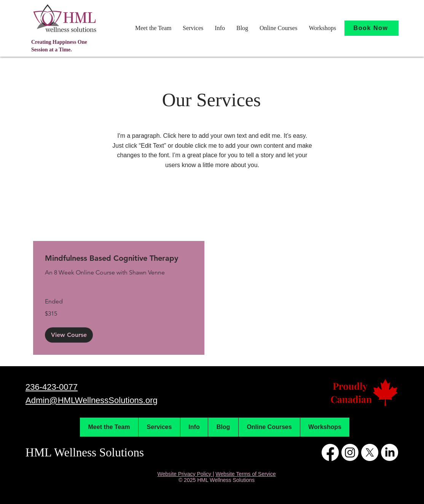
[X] (370, 452)
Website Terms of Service (245, 474)
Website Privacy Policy (185, 474)
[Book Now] (371, 28)
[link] (119, 258)
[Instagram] (350, 452)
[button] (153, 28)
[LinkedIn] (390, 452)
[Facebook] (330, 452)
